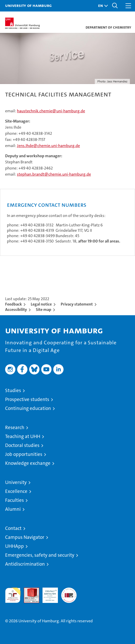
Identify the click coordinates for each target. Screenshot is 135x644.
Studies (13, 390)
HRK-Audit (47, 593)
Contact (13, 528)
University (16, 482)
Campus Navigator (25, 537)
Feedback (13, 304)
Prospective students (27, 399)
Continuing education (28, 408)
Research (15, 427)
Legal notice (41, 304)
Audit (29, 590)
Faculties (14, 500)
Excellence (16, 491)
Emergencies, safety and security (40, 555)
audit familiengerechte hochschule (13, 595)
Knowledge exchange (28, 463)
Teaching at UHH (23, 436)
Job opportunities (24, 454)
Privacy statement (77, 304)
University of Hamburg (28, 5)
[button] (102, 6)
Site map (44, 309)
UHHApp (14, 546)
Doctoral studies (22, 445)
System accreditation (69, 593)
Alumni (13, 509)
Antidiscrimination (25, 564)
